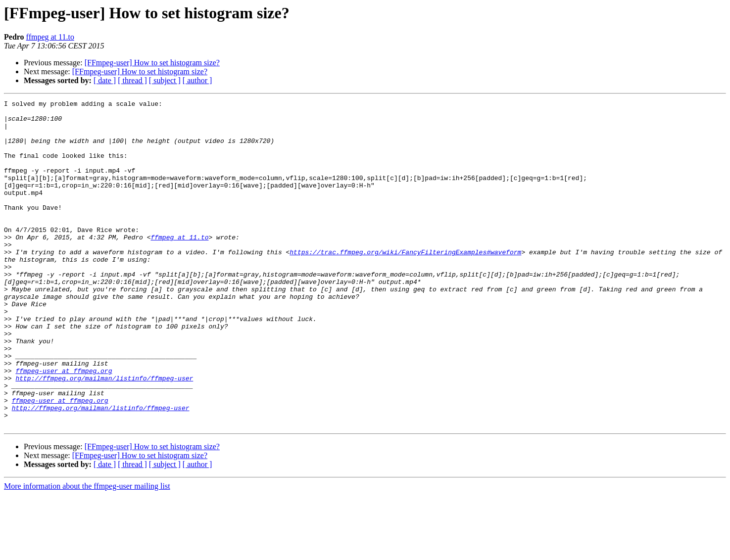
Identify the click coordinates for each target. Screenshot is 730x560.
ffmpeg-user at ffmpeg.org (64, 425)
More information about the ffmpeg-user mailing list (87, 551)
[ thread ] (132, 80)
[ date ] (105, 80)
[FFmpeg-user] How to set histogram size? (152, 63)
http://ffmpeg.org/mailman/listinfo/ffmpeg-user (104, 434)
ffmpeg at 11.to (50, 37)
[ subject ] (165, 80)
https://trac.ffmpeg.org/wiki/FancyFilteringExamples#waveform (405, 283)
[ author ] (197, 80)
